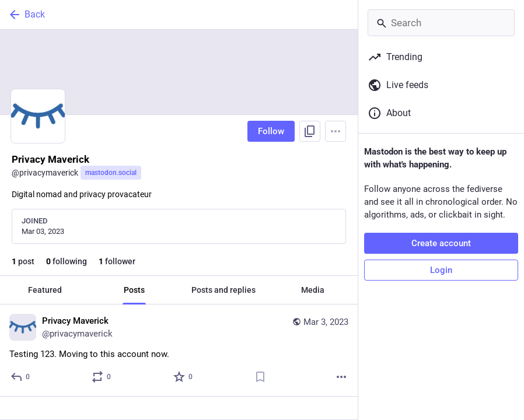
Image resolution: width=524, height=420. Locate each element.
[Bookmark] (260, 377)
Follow (271, 131)
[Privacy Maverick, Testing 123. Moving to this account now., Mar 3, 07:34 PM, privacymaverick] (179, 351)
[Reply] (21, 377)
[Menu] (336, 131)
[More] (341, 377)
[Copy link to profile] (310, 131)
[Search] (441, 23)
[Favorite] (184, 377)
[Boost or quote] (102, 377)
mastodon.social (111, 173)
